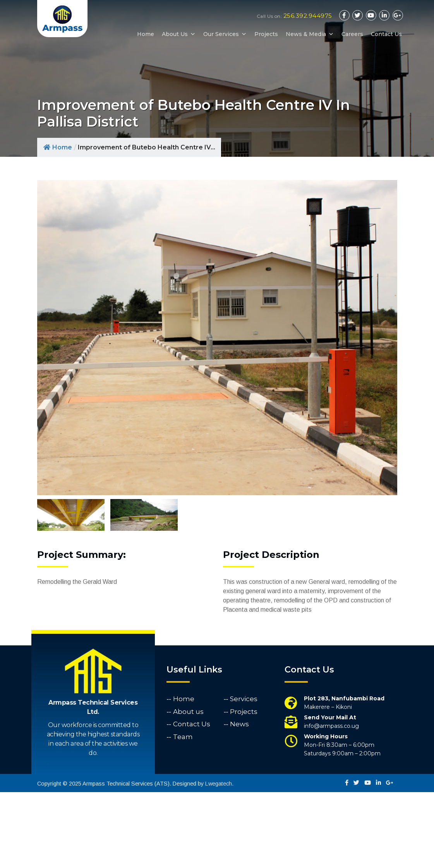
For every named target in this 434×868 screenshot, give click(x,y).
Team (183, 812)
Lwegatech (219, 859)
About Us (179, 34)
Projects (266, 34)
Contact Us (386, 34)
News (239, 800)
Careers (352, 34)
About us (188, 787)
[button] (192, 34)
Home (146, 34)
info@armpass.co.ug (331, 802)
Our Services (225, 34)
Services (244, 775)
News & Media (310, 34)
